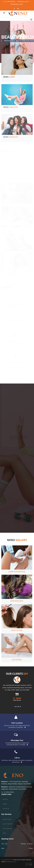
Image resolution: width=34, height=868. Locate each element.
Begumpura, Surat (17, 4)
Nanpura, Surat (24, 1)
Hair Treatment (7, 828)
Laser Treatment (8, 824)
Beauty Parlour (7, 819)
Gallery (5, 804)
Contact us (6, 808)
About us (5, 799)
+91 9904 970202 (10, 1)
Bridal (4, 833)
